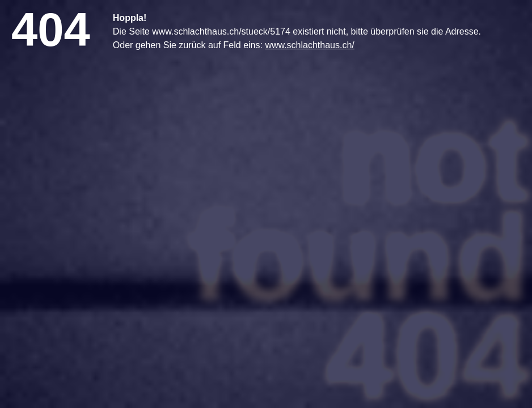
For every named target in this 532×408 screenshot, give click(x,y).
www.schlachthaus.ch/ (309, 45)
